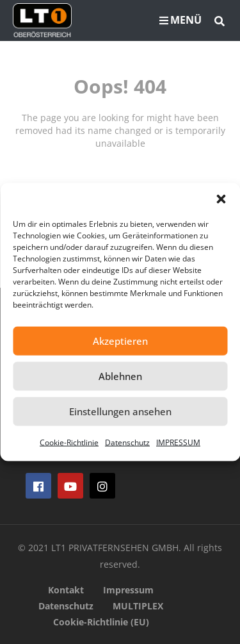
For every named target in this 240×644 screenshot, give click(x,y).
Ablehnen (120, 376)
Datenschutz (127, 442)
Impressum (128, 590)
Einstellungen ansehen (120, 411)
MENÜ (180, 20)
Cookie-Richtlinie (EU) (101, 622)
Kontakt (66, 590)
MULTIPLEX (138, 606)
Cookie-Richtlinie (69, 442)
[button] (221, 199)
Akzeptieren (120, 341)
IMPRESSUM (178, 442)
